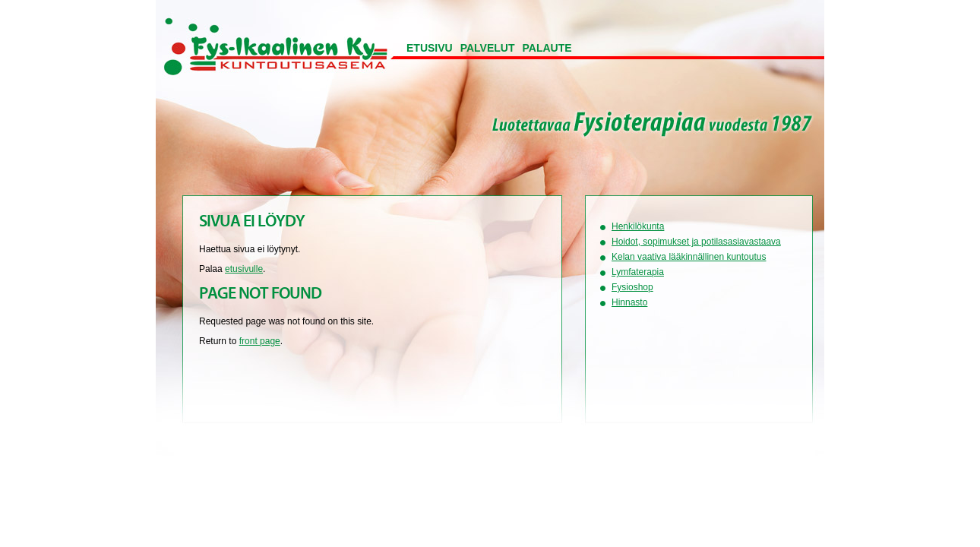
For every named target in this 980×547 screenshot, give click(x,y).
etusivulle (244, 269)
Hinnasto (629, 302)
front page (260, 341)
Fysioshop (632, 287)
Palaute (547, 48)
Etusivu (430, 48)
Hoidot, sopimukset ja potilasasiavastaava (696, 242)
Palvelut (488, 48)
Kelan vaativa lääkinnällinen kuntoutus (689, 257)
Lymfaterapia (638, 272)
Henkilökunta (638, 226)
